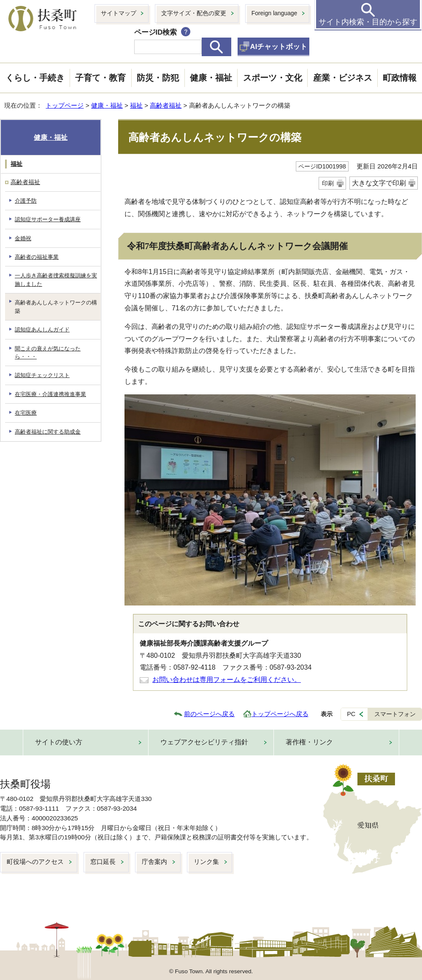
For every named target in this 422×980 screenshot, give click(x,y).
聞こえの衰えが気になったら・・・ (48, 353)
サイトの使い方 (59, 742)
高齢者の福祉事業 (37, 257)
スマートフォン (395, 714)
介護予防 (26, 201)
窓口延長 (103, 862)
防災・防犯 (158, 78)
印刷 (328, 183)
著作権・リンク (309, 742)
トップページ (65, 105)
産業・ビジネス (343, 78)
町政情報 (400, 78)
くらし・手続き (35, 78)
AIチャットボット (279, 47)
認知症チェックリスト (42, 375)
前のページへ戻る (209, 714)
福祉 (136, 105)
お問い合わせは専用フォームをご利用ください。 (227, 680)
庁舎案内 (154, 862)
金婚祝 (23, 238)
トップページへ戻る (280, 714)
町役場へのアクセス (35, 862)
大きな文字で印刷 (379, 183)
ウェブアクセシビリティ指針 (204, 742)
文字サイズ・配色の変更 (194, 13)
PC (351, 714)
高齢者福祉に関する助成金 (48, 432)
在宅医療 (26, 413)
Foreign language (275, 13)
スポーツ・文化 (273, 78)
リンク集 (206, 862)
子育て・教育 (100, 78)
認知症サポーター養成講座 (48, 219)
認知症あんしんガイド (42, 330)
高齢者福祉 (166, 105)
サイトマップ (119, 13)
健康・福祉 (211, 78)
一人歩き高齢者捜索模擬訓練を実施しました (56, 280)
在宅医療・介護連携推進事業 (50, 394)
